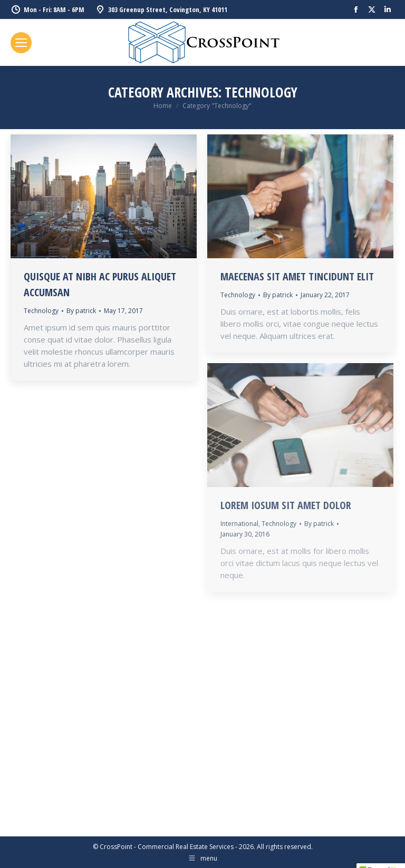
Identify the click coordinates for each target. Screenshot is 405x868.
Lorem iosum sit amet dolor (286, 505)
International (239, 524)
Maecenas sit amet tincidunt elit (297, 276)
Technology (41, 311)
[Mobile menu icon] (21, 43)
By (81, 311)
